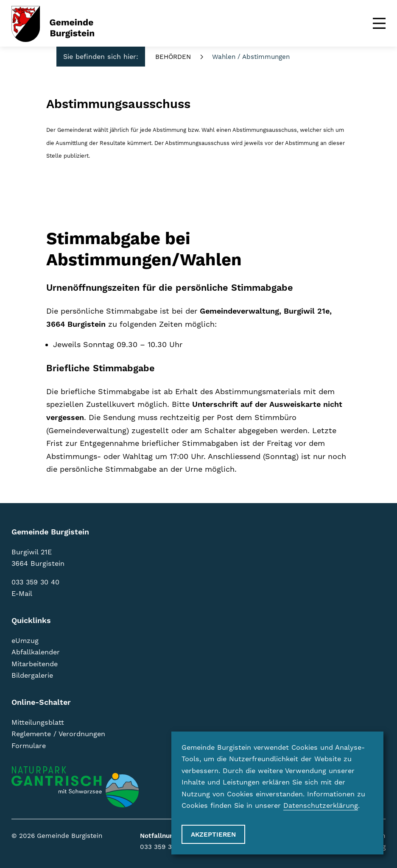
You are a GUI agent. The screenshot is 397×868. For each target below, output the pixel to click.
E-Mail (22, 594)
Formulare (29, 746)
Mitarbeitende (35, 664)
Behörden (173, 57)
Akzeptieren (213, 835)
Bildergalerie (32, 676)
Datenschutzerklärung (321, 806)
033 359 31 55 (162, 847)
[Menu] (379, 23)
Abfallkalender (36, 652)
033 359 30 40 (35, 582)
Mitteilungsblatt (38, 723)
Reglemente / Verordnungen (58, 734)
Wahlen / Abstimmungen (251, 57)
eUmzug (25, 641)
